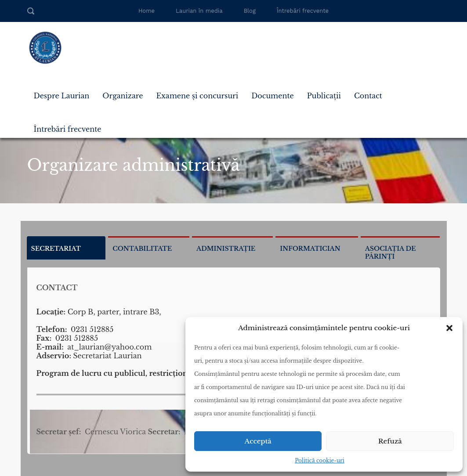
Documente (272, 96)
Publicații (324, 96)
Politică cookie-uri (320, 460)
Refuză (390, 441)
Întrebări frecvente (303, 11)
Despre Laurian (62, 96)
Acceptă (258, 441)
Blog (250, 11)
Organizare (123, 96)
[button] (449, 328)
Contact (368, 96)
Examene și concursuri (197, 96)
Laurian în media (199, 11)
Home (147, 11)
